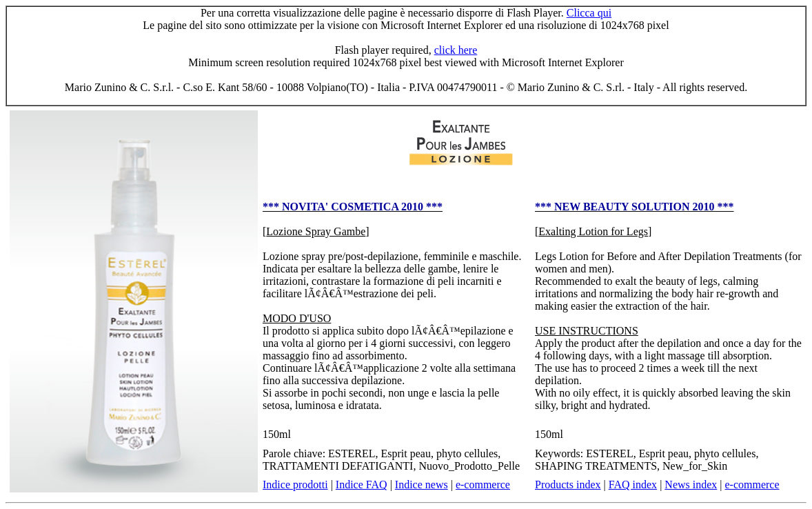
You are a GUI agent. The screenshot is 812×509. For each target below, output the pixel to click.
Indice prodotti (295, 485)
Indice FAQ (362, 485)
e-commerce (483, 485)
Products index (568, 485)
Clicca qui (589, 13)
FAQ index (633, 485)
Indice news (422, 485)
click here (456, 50)
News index (691, 485)
